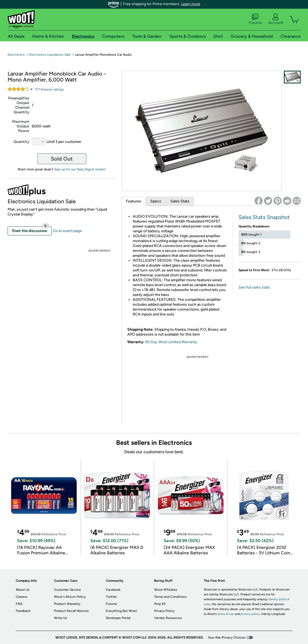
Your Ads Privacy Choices (227, 637)
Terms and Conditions (170, 597)
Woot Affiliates (166, 590)
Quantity (21, 142)
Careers (22, 597)
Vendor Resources (168, 618)
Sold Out (62, 159)
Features (134, 201)
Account (276, 19)
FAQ (19, 604)
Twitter (111, 597)
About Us (23, 590)
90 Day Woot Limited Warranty (171, 342)
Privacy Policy (164, 611)
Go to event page (67, 231)
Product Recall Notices (71, 611)
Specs (156, 201)
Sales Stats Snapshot (264, 217)
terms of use (226, 614)
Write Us (61, 618)
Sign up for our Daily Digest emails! (80, 169)
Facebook (113, 590)
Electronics (16, 55)
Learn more (191, 4)
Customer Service (67, 590)
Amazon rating (49, 89)
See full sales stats (254, 287)
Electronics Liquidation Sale (50, 55)
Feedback (23, 611)
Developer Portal (118, 618)
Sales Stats (180, 201)
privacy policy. (250, 614)
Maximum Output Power (21, 126)
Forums (255, 19)
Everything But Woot (121, 611)
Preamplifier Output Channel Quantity (19, 105)
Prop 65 (160, 604)
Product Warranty (67, 604)
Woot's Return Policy (70, 597)
